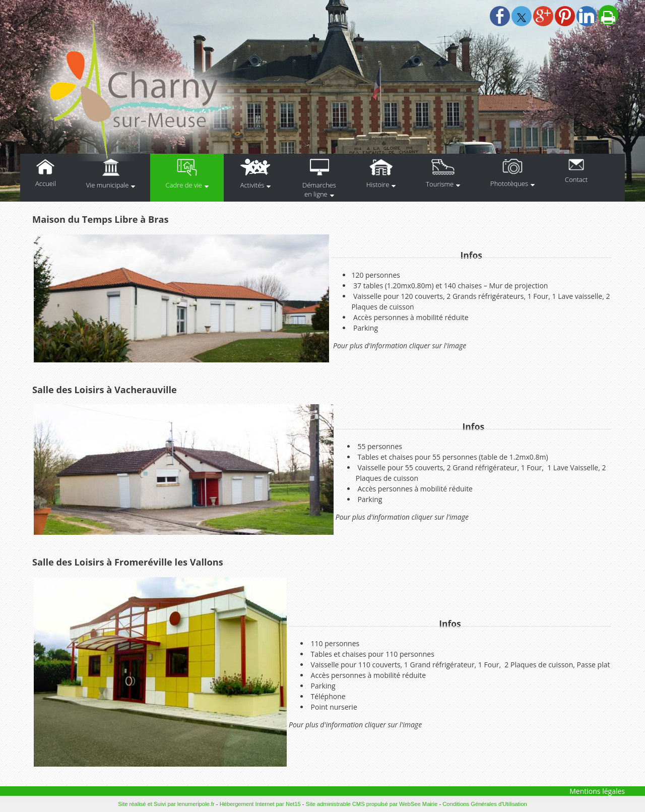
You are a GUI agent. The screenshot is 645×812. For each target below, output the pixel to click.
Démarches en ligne (319, 190)
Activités (252, 185)
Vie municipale (108, 185)
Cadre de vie (184, 185)
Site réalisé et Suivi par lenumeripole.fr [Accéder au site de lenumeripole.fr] (166, 804)
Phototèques (509, 183)
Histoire (378, 184)
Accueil (46, 183)
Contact (576, 179)
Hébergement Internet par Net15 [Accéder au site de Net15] (260, 804)
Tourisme (440, 184)
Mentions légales (597, 791)
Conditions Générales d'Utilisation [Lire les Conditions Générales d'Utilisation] (485, 804)
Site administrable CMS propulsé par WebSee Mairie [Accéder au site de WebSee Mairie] (372, 804)
